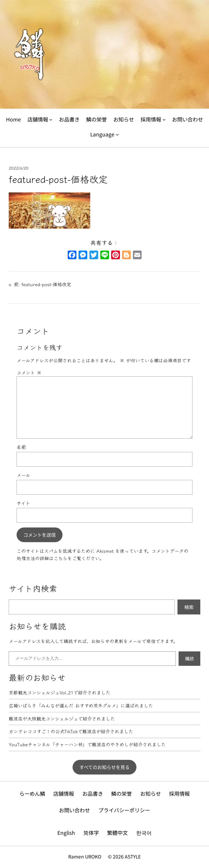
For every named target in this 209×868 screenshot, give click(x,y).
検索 (189, 607)
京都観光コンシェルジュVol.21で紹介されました (60, 693)
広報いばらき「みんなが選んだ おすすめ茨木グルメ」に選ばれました (81, 706)
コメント (29, 372)
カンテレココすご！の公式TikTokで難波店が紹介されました (71, 731)
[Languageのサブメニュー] (117, 134)
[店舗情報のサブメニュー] (51, 120)
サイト (23, 503)
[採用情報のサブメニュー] (164, 120)
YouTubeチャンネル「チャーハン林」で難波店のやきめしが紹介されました (87, 744)
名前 (21, 447)
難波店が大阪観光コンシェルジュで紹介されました (62, 719)
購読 (189, 658)
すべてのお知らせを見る (104, 767)
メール (23, 475)
